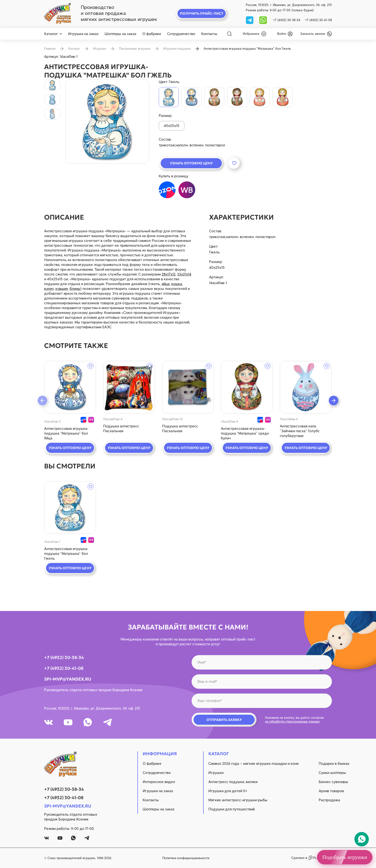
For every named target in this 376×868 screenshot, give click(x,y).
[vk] (48, 722)
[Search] (229, 34)
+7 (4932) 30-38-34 (287, 20)
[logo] (57, 13)
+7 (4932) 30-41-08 (318, 20)
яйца (166, 284)
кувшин (62, 289)
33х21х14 (184, 274)
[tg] (250, 20)
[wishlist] (255, 34)
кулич (49, 289)
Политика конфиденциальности (186, 858)
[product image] (107, 121)
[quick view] (70, 387)
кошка (177, 284)
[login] (285, 34)
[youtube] (68, 722)
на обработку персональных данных (292, 721)
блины (75, 289)
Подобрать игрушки (345, 857)
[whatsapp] (263, 20)
